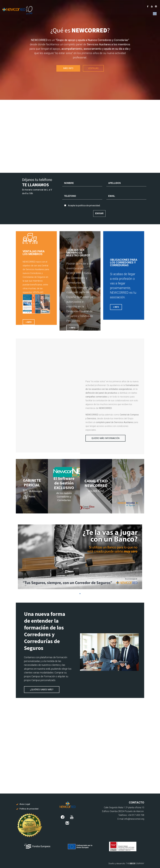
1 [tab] (80, 594)
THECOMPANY (135, 864)
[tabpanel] (80, 557)
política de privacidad (89, 205)
